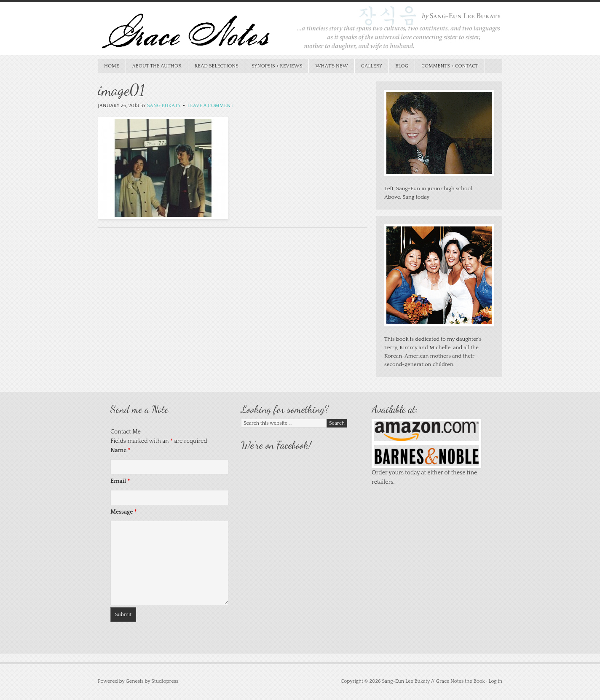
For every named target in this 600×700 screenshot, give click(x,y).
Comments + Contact (450, 66)
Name (121, 450)
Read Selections (213, 66)
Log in (495, 681)
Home (112, 66)
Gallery (372, 66)
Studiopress (165, 681)
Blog (402, 66)
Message (124, 512)
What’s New (328, 66)
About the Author (157, 66)
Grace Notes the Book (300, 31)
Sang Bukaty (164, 106)
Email (120, 481)
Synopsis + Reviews (274, 66)
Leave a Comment (211, 106)
